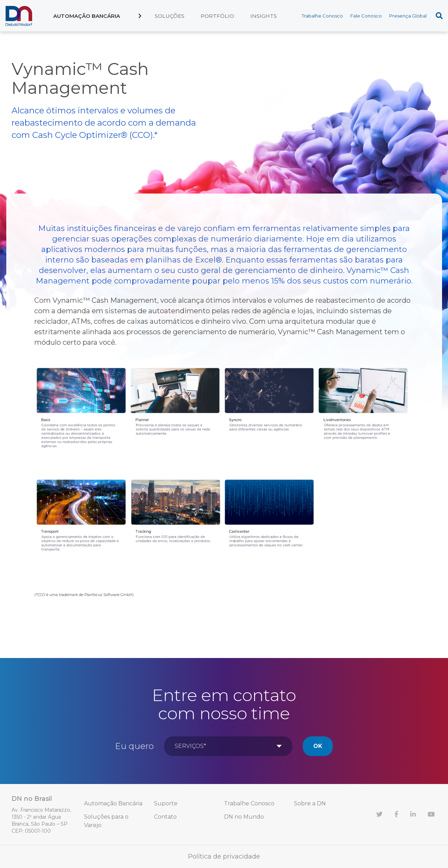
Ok (318, 746)
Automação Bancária (87, 16)
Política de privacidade (224, 856)
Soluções (170, 16)
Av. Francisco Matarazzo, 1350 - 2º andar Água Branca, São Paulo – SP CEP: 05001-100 (41, 820)
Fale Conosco (366, 16)
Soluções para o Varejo (106, 821)
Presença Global (408, 16)
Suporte (166, 803)
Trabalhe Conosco (322, 16)
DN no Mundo (244, 817)
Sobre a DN (310, 803)
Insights (264, 16)
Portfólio (217, 16)
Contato (165, 817)
